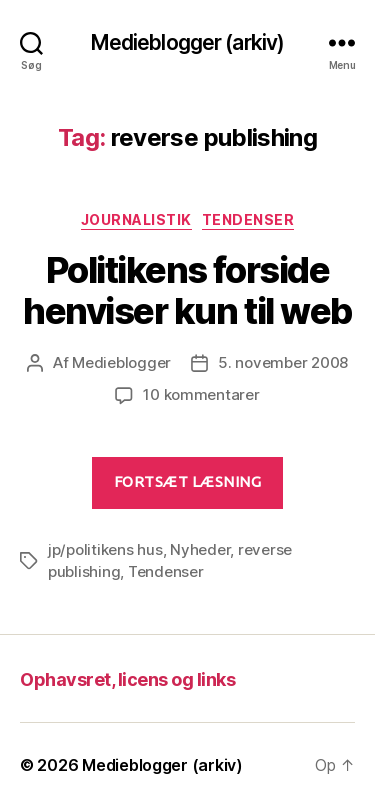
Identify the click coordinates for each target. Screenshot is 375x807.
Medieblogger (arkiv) (188, 42)
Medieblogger (121, 362)
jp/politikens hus (105, 549)
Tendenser (248, 219)
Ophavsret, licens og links (127, 679)
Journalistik (136, 219)
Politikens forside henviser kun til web (187, 290)
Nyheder (200, 549)
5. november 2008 (283, 362)
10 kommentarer (201, 394)
